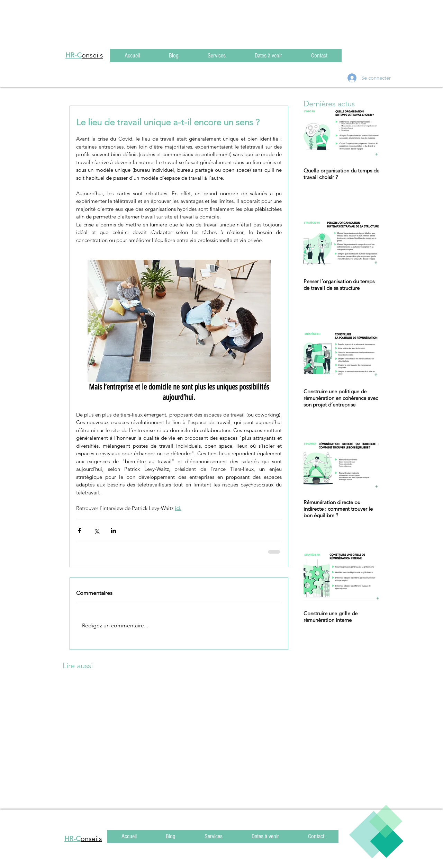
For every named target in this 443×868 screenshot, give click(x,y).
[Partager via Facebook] (79, 531)
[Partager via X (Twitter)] (96, 531)
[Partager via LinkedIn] (113, 531)
